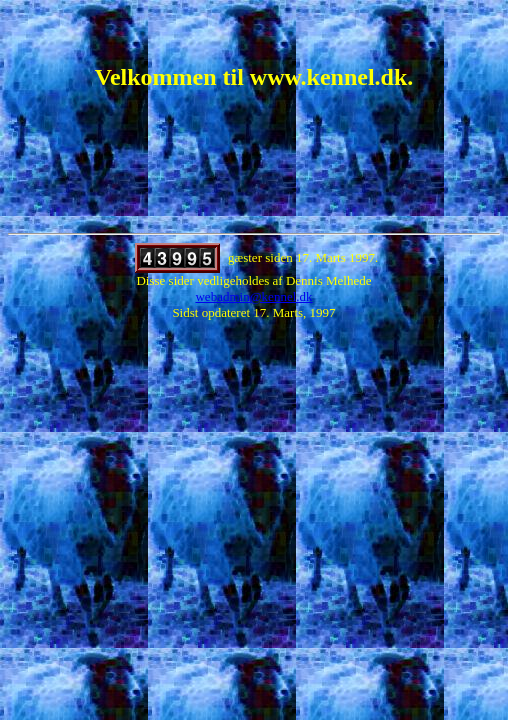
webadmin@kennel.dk (253, 296)
